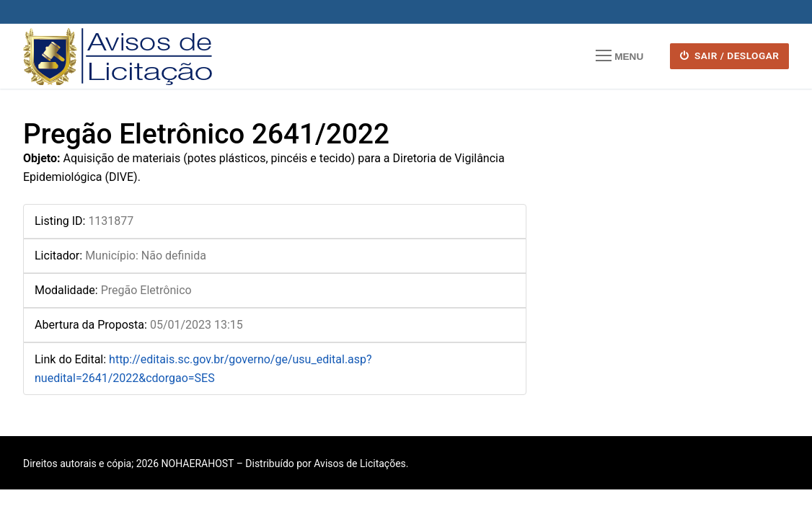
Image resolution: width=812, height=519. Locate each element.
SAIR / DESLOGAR (730, 56)
